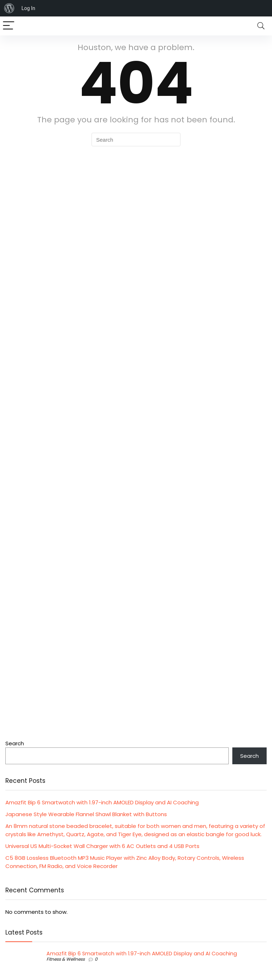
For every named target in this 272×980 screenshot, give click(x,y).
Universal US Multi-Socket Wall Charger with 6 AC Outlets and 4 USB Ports (102, 846)
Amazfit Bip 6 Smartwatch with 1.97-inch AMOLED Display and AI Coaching (102, 802)
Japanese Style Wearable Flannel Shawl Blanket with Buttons (86, 814)
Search (15, 743)
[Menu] (9, 26)
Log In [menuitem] (28, 8)
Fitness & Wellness (66, 959)
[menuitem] (9, 8)
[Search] (261, 26)
